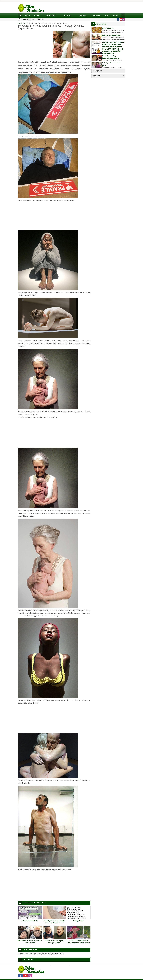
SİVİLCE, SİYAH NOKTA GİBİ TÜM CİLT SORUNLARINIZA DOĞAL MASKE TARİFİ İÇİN (112, 51)
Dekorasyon (83, 15)
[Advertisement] (35, 44)
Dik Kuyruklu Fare (79, 921)
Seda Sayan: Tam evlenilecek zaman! (111, 64)
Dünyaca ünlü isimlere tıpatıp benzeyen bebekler (54, 942)
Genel (25, 23)
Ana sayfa (20, 15)
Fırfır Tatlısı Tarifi (108, 28)
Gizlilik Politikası (38, 19)
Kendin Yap (97, 15)
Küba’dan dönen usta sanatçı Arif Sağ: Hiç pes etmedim (30, 942)
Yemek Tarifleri (51, 15)
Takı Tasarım (67, 15)
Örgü (107, 15)
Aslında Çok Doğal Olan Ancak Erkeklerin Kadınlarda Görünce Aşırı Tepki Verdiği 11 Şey (79, 943)
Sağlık (27, 15)
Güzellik (37, 15)
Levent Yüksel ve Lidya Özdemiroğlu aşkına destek (111, 57)
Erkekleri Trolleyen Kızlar (30, 921)
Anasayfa (20, 23)
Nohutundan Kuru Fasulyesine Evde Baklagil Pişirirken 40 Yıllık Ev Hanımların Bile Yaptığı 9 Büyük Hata (113, 45)
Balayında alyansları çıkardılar (112, 35)
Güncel (115, 15)
